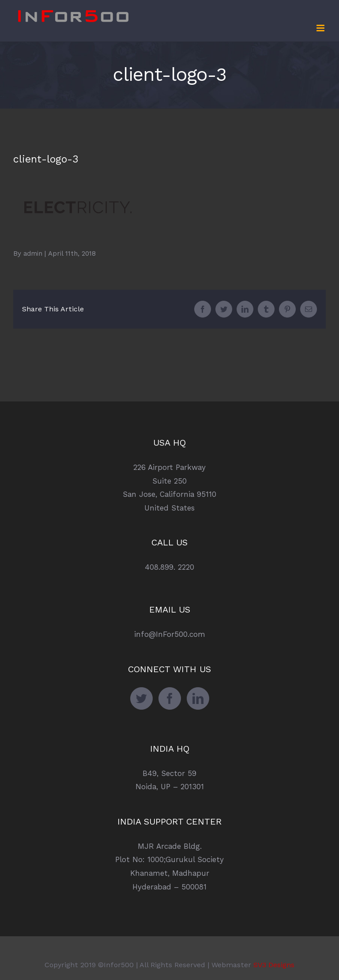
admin (33, 254)
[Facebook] (170, 698)
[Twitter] (141, 698)
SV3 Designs (274, 965)
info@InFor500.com (170, 634)
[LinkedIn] (198, 698)
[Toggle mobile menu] (321, 28)
